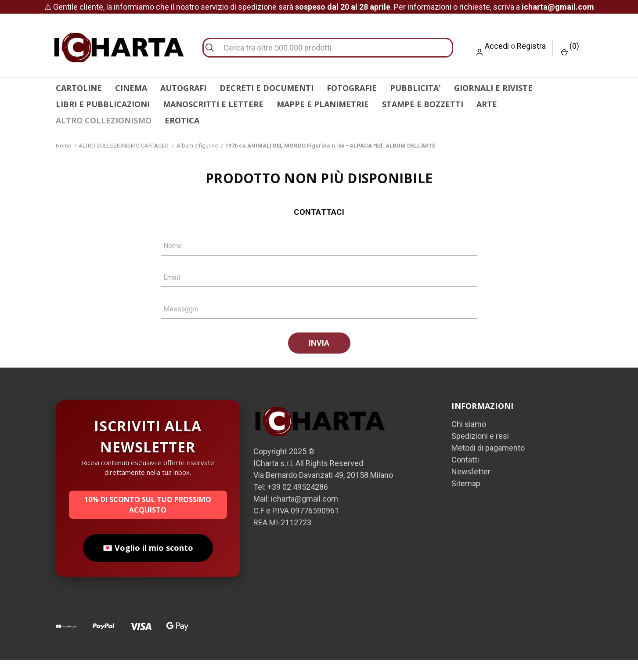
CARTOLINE (79, 88)
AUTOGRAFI (183, 88)
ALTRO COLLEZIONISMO (104, 120)
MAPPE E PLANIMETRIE (323, 104)
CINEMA (131, 88)
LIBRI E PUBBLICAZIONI (103, 104)
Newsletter (471, 484)
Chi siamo (469, 436)
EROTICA (182, 120)
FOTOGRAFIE (352, 88)
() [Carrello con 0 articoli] (570, 49)
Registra (531, 46)
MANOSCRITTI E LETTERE (213, 104)
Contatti (465, 472)
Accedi (497, 46)
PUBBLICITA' (415, 88)
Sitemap (466, 496)
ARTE (487, 104)
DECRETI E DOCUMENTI (267, 88)
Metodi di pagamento (488, 460)
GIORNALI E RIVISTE (493, 88)
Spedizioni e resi (480, 448)
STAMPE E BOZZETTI (423, 104)
